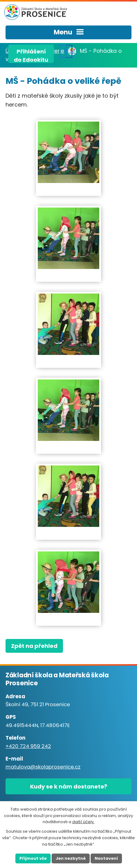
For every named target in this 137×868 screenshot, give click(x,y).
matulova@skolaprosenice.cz (43, 767)
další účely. (83, 822)
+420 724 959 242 (28, 746)
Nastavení (106, 858)
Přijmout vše (33, 858)
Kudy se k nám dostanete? (69, 786)
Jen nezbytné (71, 858)
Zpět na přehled (34, 646)
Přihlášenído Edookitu (31, 55)
